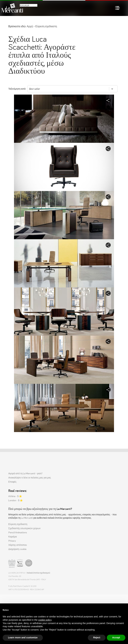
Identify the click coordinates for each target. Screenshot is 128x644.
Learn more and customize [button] (23, 638)
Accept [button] (116, 638)
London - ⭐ (15, 500)
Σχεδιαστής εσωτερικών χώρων (24, 528)
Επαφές (12, 482)
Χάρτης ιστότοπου (18, 545)
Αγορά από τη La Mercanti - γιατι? (25, 473)
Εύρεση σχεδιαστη (18, 524)
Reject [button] (97, 638)
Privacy (12, 541)
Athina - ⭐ (15, 496)
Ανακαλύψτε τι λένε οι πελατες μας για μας (30, 478)
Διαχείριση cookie (17, 549)
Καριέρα (13, 537)
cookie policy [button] (45, 620)
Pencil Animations (18, 532)
